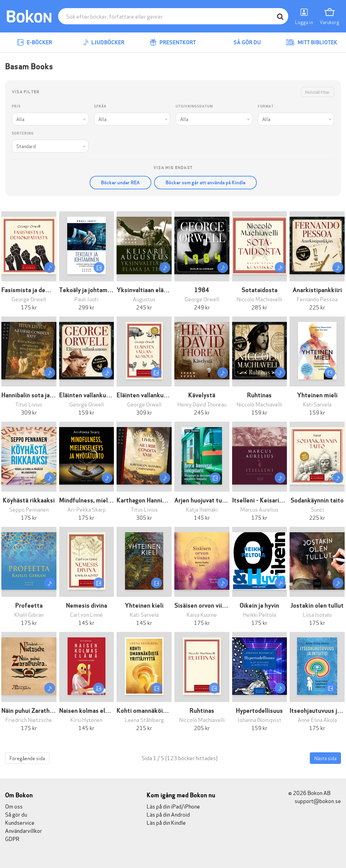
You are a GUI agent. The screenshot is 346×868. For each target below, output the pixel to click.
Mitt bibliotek (312, 42)
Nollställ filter (317, 92)
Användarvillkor (23, 830)
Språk (100, 106)
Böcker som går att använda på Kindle (205, 183)
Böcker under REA (120, 183)
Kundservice (20, 822)
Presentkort (173, 42)
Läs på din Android (168, 814)
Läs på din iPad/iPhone (173, 806)
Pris (16, 106)
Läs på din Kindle (166, 822)
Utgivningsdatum (194, 106)
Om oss (14, 806)
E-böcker (34, 42)
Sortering (23, 133)
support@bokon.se (315, 801)
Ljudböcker (104, 42)
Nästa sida (325, 758)
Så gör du (242, 42)
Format (266, 106)
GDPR (12, 838)
